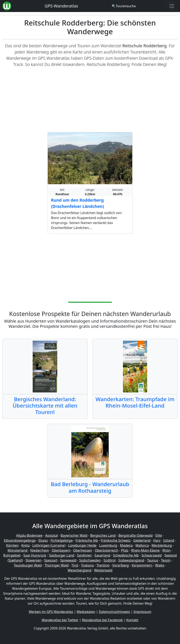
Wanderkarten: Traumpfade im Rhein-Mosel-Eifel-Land (135, 402)
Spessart (51, 560)
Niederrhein (39, 550)
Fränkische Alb (87, 540)
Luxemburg (108, 545)
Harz (157, 540)
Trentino (103, 565)
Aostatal (51, 535)
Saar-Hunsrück (35, 555)
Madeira (126, 545)
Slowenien (33, 560)
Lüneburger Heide (82, 545)
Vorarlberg (120, 565)
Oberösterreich (107, 550)
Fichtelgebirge (62, 540)
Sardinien (84, 555)
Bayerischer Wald (74, 535)
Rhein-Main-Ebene (145, 550)
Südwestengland (131, 560)
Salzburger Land (62, 555)
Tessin (166, 560)
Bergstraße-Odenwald (135, 535)
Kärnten (12, 545)
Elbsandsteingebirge (20, 540)
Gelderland (142, 540)
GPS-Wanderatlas (61, 6)
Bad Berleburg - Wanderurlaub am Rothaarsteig (90, 487)
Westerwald (103, 570)
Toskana (87, 565)
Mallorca (142, 545)
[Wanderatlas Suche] (124, 6)
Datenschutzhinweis (114, 612)
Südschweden (90, 560)
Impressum (142, 612)
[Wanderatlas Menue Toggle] (172, 6)
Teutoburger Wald (28, 565)
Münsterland (18, 550)
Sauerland (102, 555)
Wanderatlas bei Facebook (102, 620)
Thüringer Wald (56, 565)
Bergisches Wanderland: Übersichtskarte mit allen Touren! (45, 406)
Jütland (169, 540)
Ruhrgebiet (12, 555)
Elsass (43, 540)
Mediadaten (86, 612)
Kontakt (132, 620)
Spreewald (68, 560)
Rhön (166, 550)
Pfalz (125, 550)
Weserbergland (79, 570)
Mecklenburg (162, 545)
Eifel (159, 535)
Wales (160, 565)
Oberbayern (61, 550)
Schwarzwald (152, 555)
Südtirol (110, 560)
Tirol (75, 565)
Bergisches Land (103, 535)
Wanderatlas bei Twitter (60, 620)
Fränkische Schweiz (116, 540)
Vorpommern (142, 565)
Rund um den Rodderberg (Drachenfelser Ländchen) (77, 203)
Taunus (153, 560)
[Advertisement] (90, 100)
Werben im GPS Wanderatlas (51, 612)
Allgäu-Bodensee (29, 535)
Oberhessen (83, 550)
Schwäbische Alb (126, 555)
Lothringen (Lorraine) (49, 545)
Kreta (25, 545)
